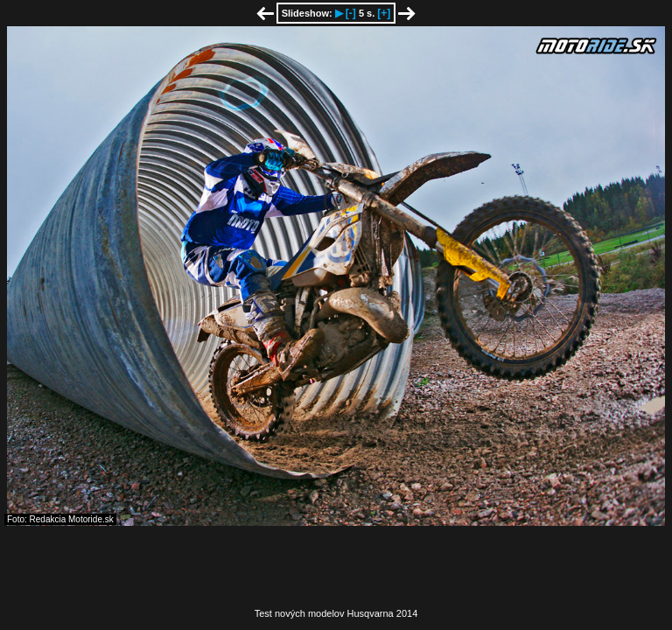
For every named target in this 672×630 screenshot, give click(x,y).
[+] (384, 13)
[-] (351, 13)
